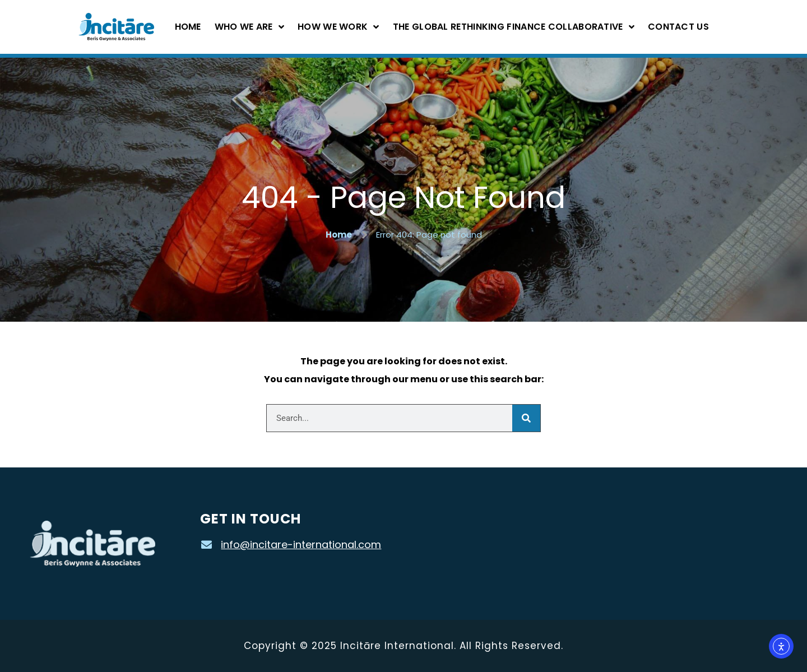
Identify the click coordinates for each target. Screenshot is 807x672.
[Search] (526, 418)
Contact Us (678, 27)
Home (188, 27)
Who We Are (249, 27)
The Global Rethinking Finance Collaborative (514, 27)
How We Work (338, 27)
